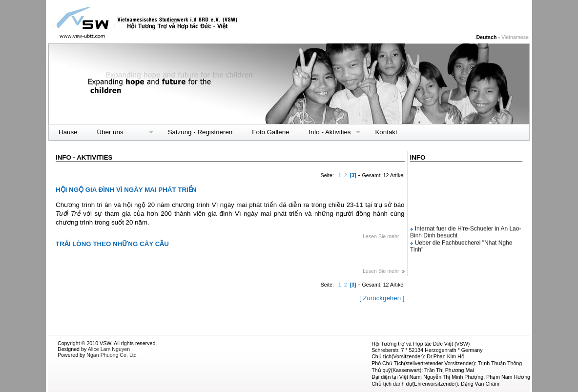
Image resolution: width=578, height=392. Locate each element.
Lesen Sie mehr (384, 236)
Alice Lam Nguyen (109, 349)
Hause (68, 132)
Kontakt (386, 132)
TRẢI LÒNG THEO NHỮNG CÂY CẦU (112, 244)
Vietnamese (515, 37)
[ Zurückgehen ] (382, 298)
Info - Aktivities (330, 132)
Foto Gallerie (270, 132)
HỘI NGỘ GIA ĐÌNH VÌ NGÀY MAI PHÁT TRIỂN (126, 190)
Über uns (110, 132)
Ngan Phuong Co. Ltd (112, 355)
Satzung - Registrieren (200, 132)
